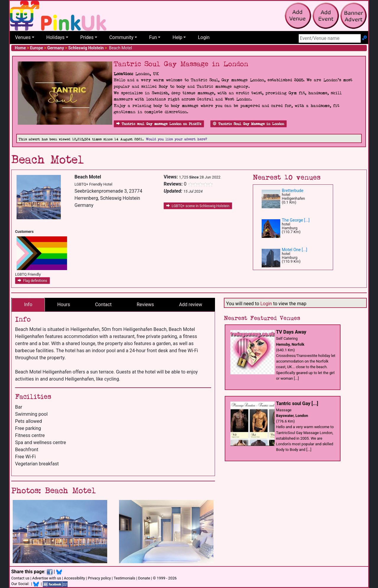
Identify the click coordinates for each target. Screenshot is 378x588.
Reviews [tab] (145, 304)
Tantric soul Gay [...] (297, 403)
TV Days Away (291, 332)
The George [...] (296, 220)
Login (204, 37)
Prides (87, 37)
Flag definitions (32, 281)
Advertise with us (47, 578)
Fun (153, 37)
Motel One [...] (294, 250)
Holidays (56, 37)
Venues (23, 37)
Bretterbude (293, 191)
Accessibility (74, 578)
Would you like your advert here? (176, 139)
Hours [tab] (64, 304)
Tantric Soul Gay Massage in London (249, 124)
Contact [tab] (103, 304)
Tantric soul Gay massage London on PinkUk (159, 124)
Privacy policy (99, 578)
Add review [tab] (190, 304)
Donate (144, 578)
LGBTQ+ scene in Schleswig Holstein (198, 206)
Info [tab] (28, 304)
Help (177, 37)
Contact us (20, 578)
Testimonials (124, 578)
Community (121, 37)
